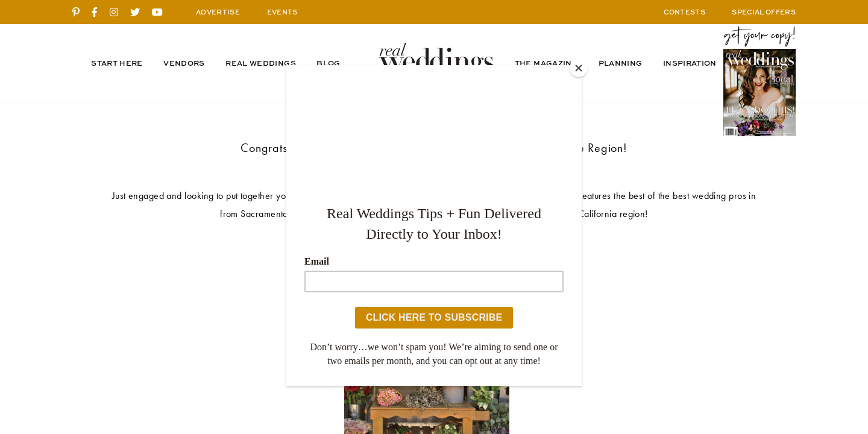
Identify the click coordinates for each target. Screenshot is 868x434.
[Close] (579, 68)
